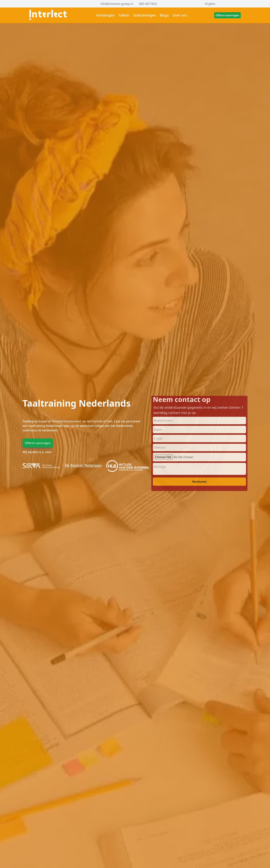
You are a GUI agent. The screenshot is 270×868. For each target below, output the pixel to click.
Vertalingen (106, 15)
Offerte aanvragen (227, 15)
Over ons (180, 15)
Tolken (124, 15)
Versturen (199, 482)
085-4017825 (148, 4)
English (210, 4)
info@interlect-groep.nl (117, 4)
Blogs (164, 15)
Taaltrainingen (145, 15)
